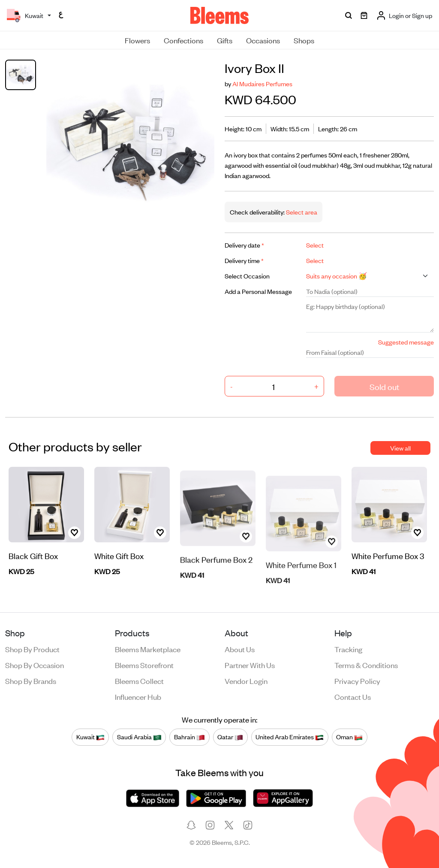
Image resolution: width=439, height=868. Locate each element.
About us (240, 649)
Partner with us (250, 665)
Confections (183, 40)
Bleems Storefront (144, 665)
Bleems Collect (139, 680)
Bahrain (189, 737)
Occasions (263, 40)
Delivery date (244, 245)
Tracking (348, 649)
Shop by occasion (35, 665)
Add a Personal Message (258, 291)
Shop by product (32, 649)
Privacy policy (357, 680)
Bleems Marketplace (148, 649)
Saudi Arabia (139, 737)
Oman (349, 737)
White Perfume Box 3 (388, 556)
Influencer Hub (138, 696)
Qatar (230, 737)
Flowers (137, 40)
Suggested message (406, 342)
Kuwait (90, 737)
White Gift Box (119, 573)
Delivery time (244, 260)
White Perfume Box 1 (301, 584)
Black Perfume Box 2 (216, 582)
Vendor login (246, 680)
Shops (304, 40)
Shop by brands (31, 680)
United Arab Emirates (290, 737)
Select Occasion (247, 276)
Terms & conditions (366, 665)
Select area (301, 212)
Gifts (225, 40)
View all (400, 448)
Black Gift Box (33, 556)
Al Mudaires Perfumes (262, 83)
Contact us (353, 696)
